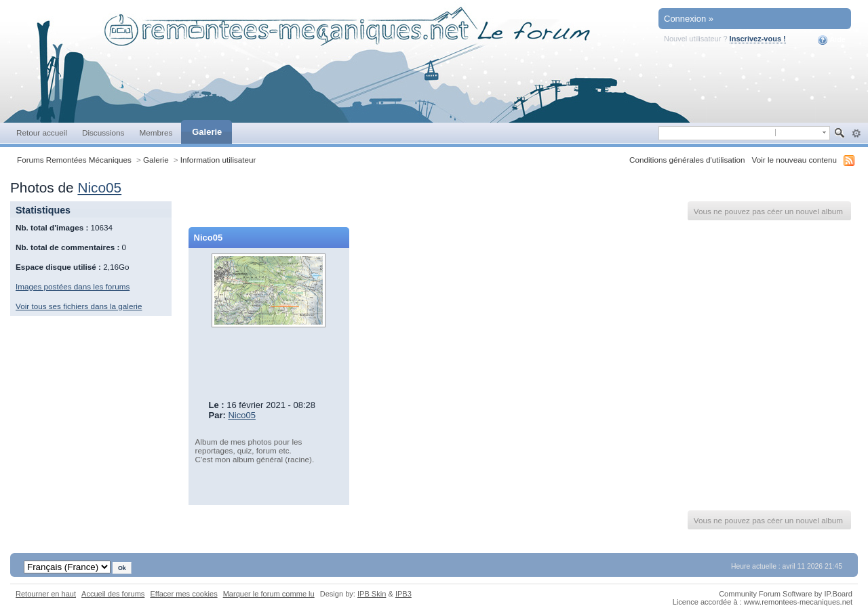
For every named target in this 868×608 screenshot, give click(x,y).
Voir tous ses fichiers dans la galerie (79, 306)
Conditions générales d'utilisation (687, 160)
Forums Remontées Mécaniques (74, 160)
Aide (832, 40)
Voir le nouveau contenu (794, 160)
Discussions (103, 133)
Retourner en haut (46, 594)
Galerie (207, 132)
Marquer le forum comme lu (269, 594)
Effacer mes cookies (183, 594)
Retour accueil (42, 133)
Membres (156, 133)
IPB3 (403, 594)
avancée (856, 134)
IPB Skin (372, 594)
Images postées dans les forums (73, 286)
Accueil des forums (113, 594)
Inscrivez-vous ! (758, 39)
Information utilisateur (218, 160)
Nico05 (99, 187)
